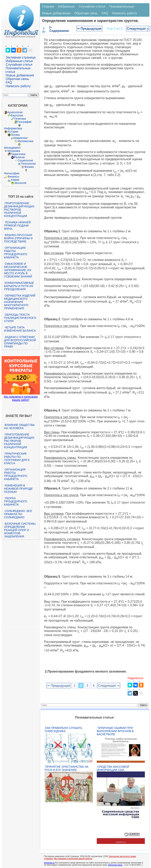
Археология (15, 112)
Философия (12, 173)
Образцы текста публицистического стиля (20, 318)
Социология (25, 160)
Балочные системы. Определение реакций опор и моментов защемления (20, 530)
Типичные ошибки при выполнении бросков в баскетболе (115, 731)
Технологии (28, 164)
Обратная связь (17, 79)
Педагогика (18, 154)
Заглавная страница (21, 57)
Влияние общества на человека (19, 427)
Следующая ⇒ (138, 29)
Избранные (66, 6)
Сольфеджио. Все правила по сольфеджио (18, 514)
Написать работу (18, 86)
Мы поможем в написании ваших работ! (21, 398)
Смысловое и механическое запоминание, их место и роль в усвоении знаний (18, 270)
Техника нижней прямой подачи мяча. (17, 226)
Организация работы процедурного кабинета (16, 253)
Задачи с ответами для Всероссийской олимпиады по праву (20, 342)
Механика (14, 151)
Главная (48, 6)
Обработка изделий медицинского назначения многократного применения (20, 302)
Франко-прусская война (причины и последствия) (18, 238)
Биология (17, 115)
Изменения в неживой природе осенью (18, 489)
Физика (29, 167)
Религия (20, 157)
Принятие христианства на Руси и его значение (66, 768)
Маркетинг (21, 138)
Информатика (13, 128)
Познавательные (122, 6)
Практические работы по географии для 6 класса (17, 458)
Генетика (20, 119)
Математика (26, 141)
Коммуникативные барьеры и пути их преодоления (19, 286)
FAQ (9, 83)
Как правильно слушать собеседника (63, 729)
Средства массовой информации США (113, 768)
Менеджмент (13, 148)
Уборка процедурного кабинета (16, 501)
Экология (20, 183)
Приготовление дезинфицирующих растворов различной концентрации (19, 210)
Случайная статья (19, 65)
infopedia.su (49, 863)
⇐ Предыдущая (89, 29)
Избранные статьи (19, 61)
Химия (15, 180)
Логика (15, 135)
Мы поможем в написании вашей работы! (73, 859)
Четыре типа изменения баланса (20, 329)
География (25, 122)
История (13, 132)
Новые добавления (20, 75)
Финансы (13, 177)
